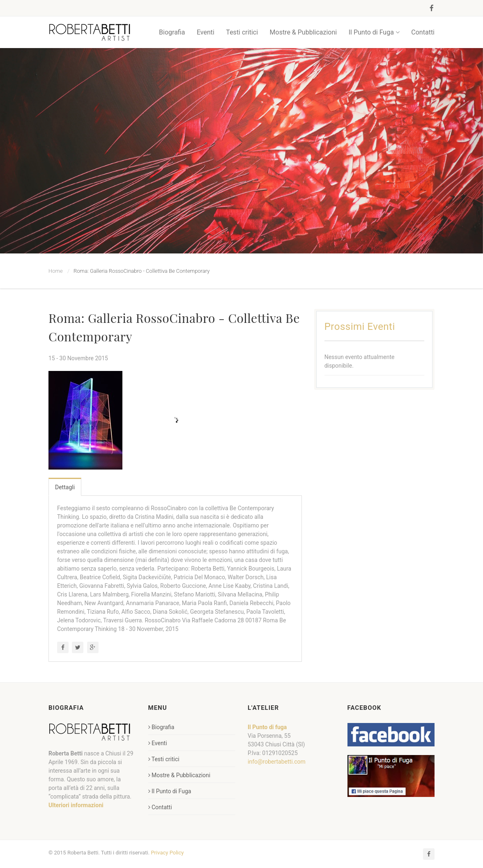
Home (56, 271)
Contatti (423, 32)
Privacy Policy (167, 853)
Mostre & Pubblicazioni (304, 32)
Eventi (206, 32)
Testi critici (242, 32)
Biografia (172, 32)
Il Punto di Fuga (374, 32)
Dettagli (65, 487)
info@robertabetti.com (277, 762)
